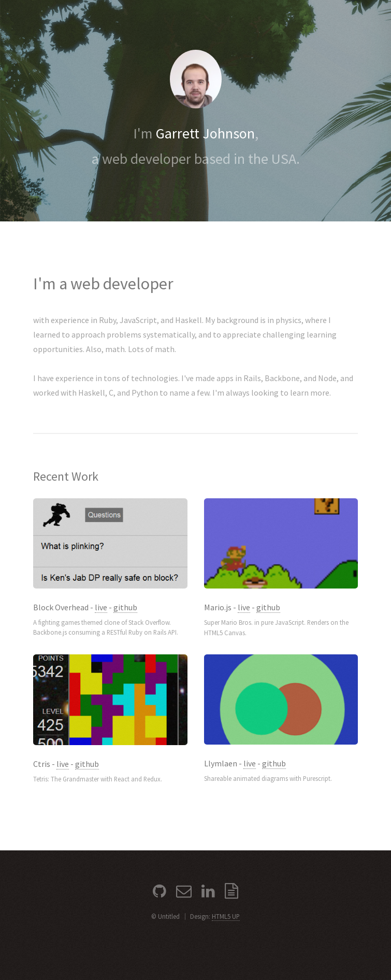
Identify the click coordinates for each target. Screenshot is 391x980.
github (125, 607)
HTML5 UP (226, 916)
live (101, 607)
